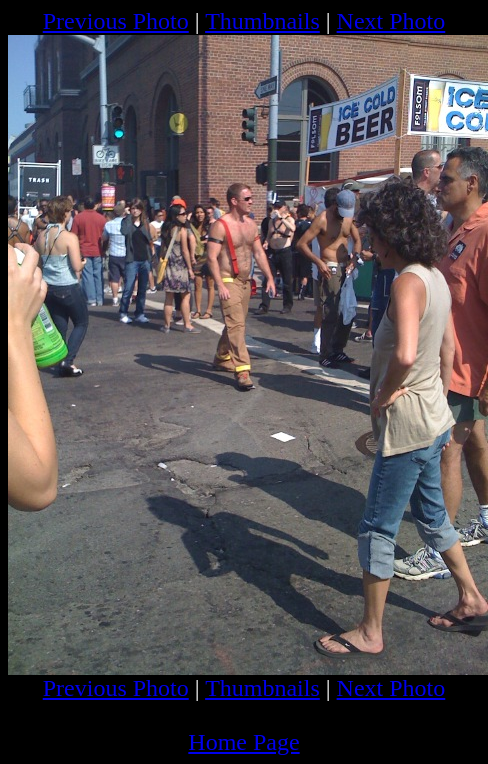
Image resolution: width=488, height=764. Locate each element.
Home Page (243, 742)
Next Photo (391, 21)
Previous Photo (116, 21)
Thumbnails (262, 21)
